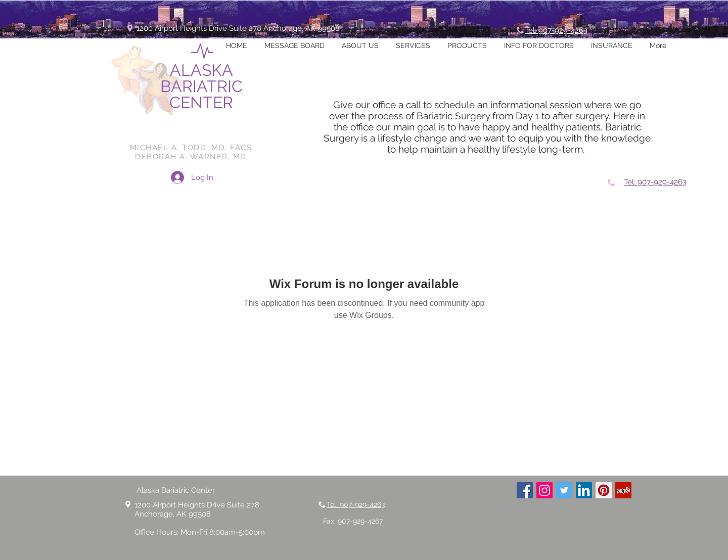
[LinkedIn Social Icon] (584, 490)
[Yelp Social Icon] (623, 490)
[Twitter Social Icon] (564, 490)
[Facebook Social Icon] (525, 490)
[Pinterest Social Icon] (604, 490)
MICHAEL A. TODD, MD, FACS (191, 148)
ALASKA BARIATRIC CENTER (201, 86)
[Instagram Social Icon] (544, 490)
